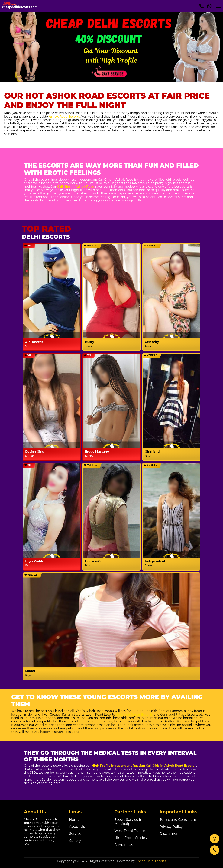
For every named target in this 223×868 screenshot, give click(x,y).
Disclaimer (169, 834)
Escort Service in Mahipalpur (128, 822)
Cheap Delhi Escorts (151, 861)
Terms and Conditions (178, 820)
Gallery (75, 841)
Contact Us (124, 845)
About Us (77, 827)
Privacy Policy (171, 827)
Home (74, 820)
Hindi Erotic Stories (131, 838)
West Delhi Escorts (130, 831)
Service (75, 834)
